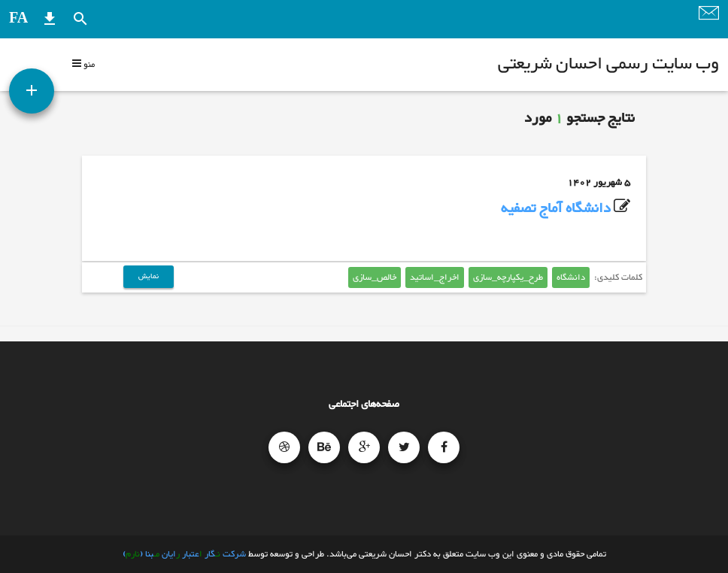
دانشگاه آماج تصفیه (556, 209)
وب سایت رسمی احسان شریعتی (608, 64)
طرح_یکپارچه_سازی (508, 277)
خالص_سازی (375, 277)
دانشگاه (571, 277)
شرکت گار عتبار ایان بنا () (184, 554)
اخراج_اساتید (435, 277)
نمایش (149, 276)
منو (83, 65)
